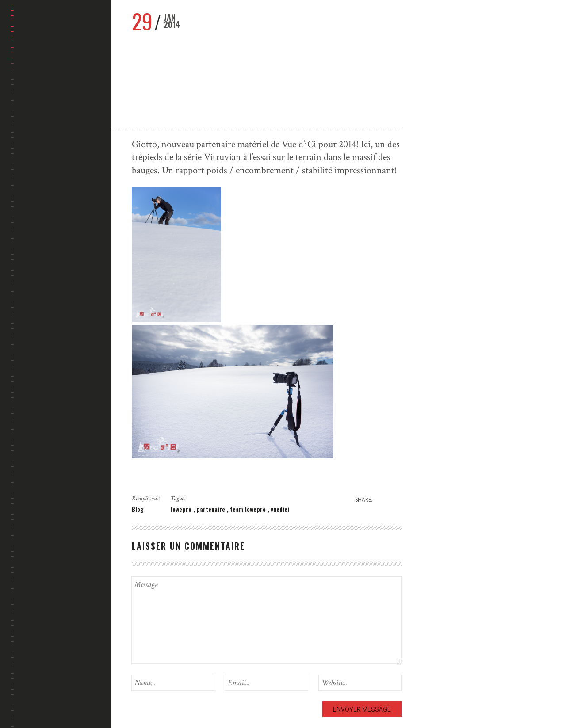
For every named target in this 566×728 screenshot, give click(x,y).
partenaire (212, 509)
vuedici (280, 509)
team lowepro (249, 509)
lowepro (182, 509)
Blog (138, 509)
